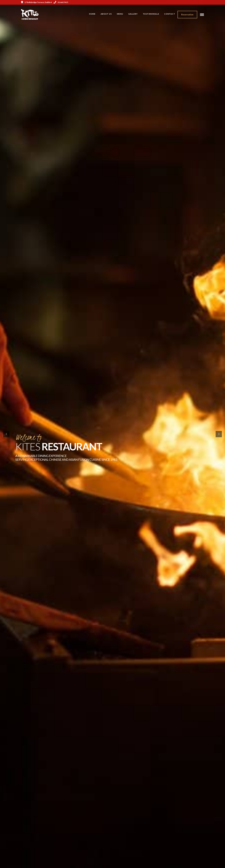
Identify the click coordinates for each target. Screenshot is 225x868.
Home (92, 14)
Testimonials (151, 14)
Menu (120, 14)
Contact (170, 14)
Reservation (187, 15)
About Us (106, 14)
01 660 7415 (61, 2)
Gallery (133, 14)
